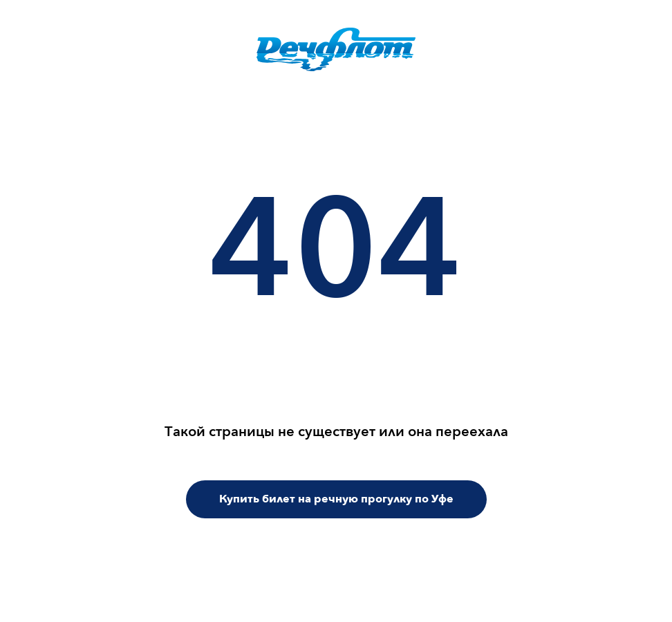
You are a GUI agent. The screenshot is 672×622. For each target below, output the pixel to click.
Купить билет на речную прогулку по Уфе (336, 499)
